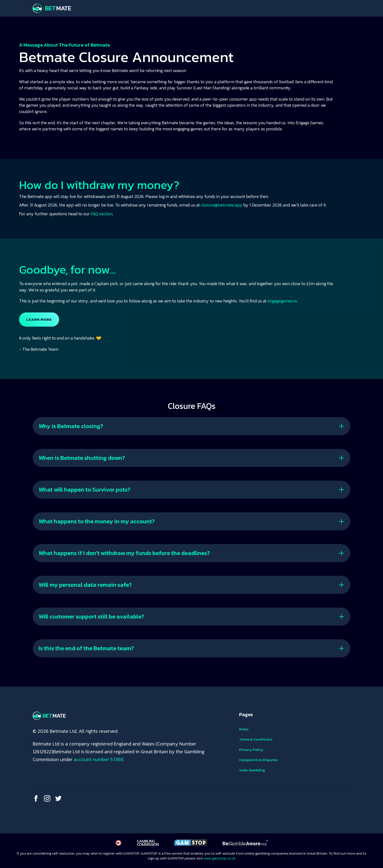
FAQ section (102, 214)
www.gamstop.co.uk (220, 858)
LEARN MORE (39, 319)
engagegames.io (282, 301)
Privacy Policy (251, 749)
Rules (244, 729)
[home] (52, 8)
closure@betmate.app (222, 205)
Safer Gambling (252, 770)
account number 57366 (99, 759)
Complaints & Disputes (258, 760)
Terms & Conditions (256, 739)
